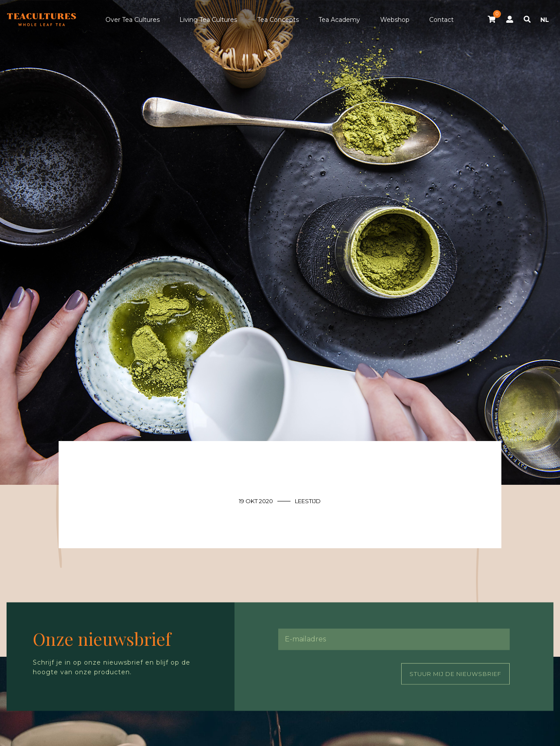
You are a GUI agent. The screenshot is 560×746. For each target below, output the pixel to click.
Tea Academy (339, 20)
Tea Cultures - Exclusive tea (42, 20)
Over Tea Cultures (133, 20)
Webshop (395, 20)
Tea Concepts (278, 20)
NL (545, 20)
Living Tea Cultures (208, 20)
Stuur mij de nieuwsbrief (455, 673)
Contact (441, 20)
